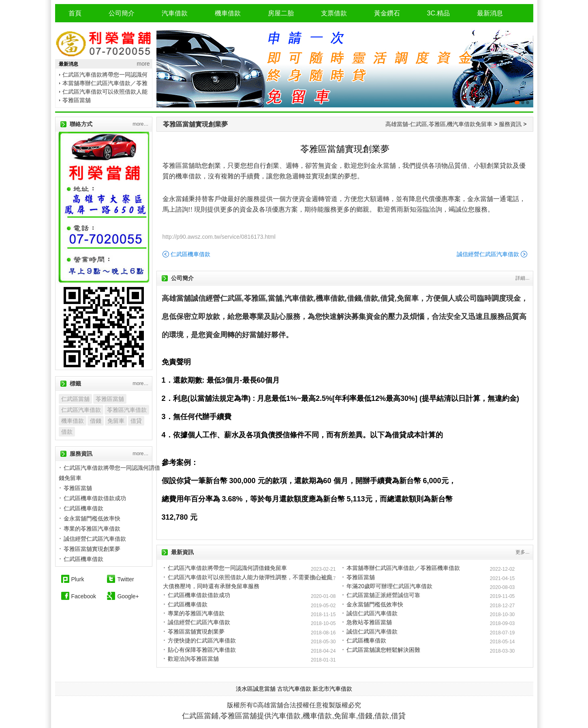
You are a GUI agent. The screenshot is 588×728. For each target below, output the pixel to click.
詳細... (522, 278)
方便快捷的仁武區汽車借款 (202, 640)
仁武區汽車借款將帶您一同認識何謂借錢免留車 (227, 568)
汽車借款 (175, 13)
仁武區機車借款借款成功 (199, 595)
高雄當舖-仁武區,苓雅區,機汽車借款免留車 (439, 124)
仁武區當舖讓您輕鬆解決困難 (383, 650)
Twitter (125, 579)
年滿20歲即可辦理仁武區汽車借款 (389, 586)
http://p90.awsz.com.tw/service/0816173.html (219, 237)
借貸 (136, 421)
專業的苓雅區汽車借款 (196, 613)
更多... (522, 552)
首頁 (75, 13)
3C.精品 (439, 13)
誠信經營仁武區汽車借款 (488, 254)
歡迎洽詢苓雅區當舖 (193, 659)
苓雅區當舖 (77, 100)
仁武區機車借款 (190, 254)
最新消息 (490, 13)
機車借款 (228, 13)
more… (140, 124)
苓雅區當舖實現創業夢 (195, 124)
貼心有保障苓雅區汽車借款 (202, 650)
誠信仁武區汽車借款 (372, 613)
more (143, 64)
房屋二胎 (281, 13)
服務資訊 (510, 124)
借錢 (96, 421)
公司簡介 (122, 13)
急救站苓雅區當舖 (369, 622)
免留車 (116, 421)
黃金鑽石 (387, 13)
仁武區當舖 (75, 399)
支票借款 (334, 13)
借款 (67, 432)
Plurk (78, 579)
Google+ (128, 596)
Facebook (84, 596)
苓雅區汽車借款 (127, 410)
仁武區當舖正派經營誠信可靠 (383, 595)
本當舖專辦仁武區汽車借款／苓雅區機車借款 (403, 568)
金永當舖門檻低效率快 (375, 604)
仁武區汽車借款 (81, 410)
